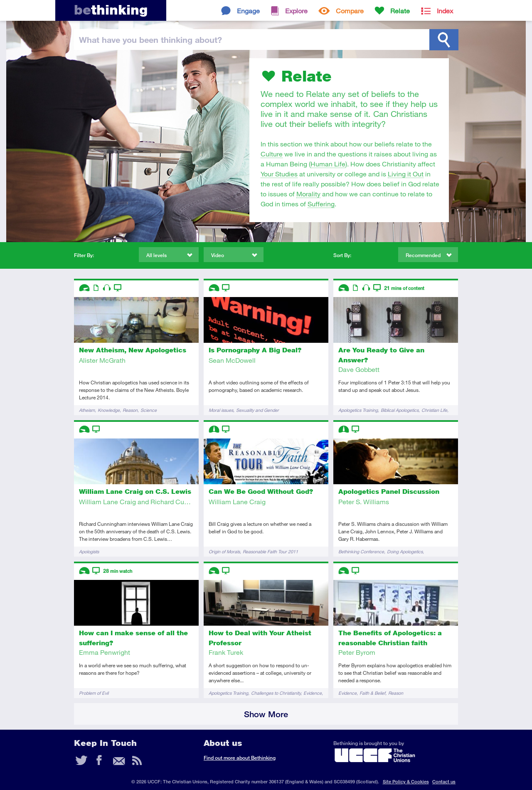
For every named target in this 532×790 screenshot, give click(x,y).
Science (149, 410)
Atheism (87, 410)
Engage (248, 11)
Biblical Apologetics (400, 410)
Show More (266, 714)
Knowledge (109, 410)
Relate (400, 11)
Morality (308, 194)
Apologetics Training (358, 410)
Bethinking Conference (361, 551)
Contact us (444, 781)
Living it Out (406, 174)
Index (445, 11)
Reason (130, 410)
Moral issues (221, 410)
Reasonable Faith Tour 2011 (270, 551)
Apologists (89, 551)
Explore (296, 11)
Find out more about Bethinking (240, 758)
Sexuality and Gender (257, 410)
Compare (350, 11)
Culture (272, 154)
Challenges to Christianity (276, 693)
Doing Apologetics (405, 551)
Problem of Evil (94, 693)
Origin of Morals (224, 551)
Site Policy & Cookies (406, 781)
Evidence (313, 693)
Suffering (321, 204)
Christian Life (434, 410)
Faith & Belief (372, 693)
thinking (111, 10)
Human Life (328, 164)
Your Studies (279, 174)
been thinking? (150, 40)
